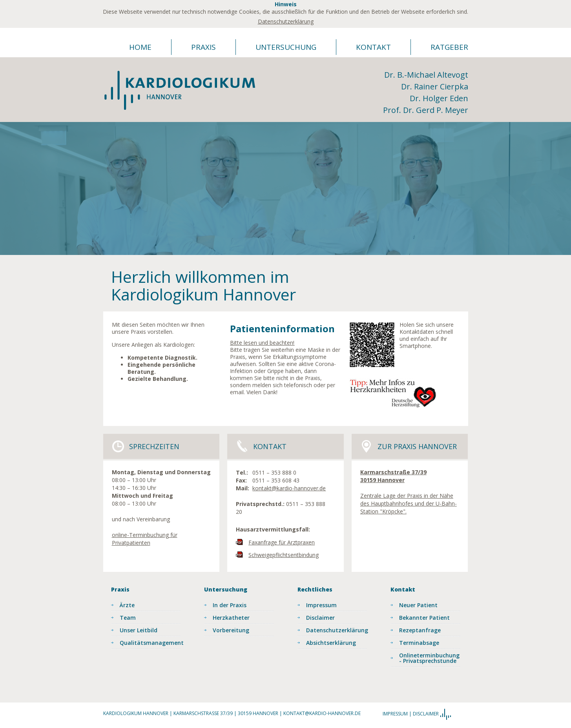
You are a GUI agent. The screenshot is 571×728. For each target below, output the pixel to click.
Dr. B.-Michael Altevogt (426, 75)
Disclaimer (320, 618)
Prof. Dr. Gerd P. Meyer (426, 110)
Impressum (321, 605)
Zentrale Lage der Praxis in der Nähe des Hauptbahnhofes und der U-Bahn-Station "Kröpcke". (409, 503)
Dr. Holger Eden (439, 98)
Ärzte (127, 605)
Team (128, 618)
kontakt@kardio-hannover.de (289, 488)
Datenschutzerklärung (286, 21)
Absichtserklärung (331, 643)
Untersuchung (286, 47)
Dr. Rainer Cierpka (435, 86)
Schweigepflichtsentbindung (284, 555)
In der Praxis (230, 605)
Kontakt (373, 47)
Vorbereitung (231, 630)
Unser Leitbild (139, 630)
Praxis (203, 47)
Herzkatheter (231, 618)
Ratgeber (449, 47)
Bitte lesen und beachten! (262, 343)
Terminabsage (419, 643)
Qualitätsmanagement (150, 643)
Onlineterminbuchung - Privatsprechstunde (429, 658)
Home (140, 47)
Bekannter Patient (424, 618)
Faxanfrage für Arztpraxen (282, 542)
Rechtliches (315, 589)
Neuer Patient (418, 605)
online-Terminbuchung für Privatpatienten (145, 539)
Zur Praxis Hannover (417, 446)
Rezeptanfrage (420, 630)
